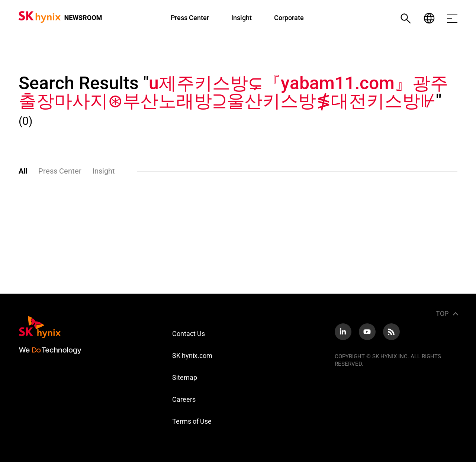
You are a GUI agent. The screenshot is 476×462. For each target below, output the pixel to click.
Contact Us (189, 334)
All (23, 171)
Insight (242, 18)
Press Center (190, 18)
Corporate (289, 18)
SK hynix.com (192, 356)
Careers (184, 399)
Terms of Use (192, 421)
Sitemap (185, 377)
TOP (442, 314)
